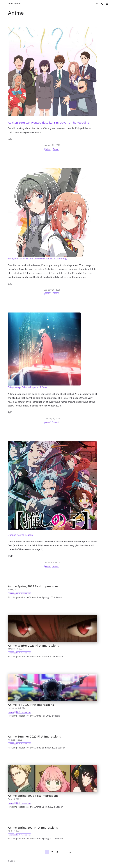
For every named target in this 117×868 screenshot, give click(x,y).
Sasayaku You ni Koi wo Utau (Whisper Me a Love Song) (38, 259)
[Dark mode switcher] (102, 4)
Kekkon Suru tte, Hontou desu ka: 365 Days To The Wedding (49, 123)
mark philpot (15, 4)
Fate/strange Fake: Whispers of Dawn (28, 387)
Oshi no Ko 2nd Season (20, 535)
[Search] (97, 4)
